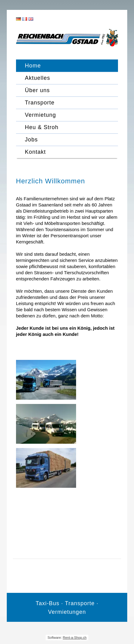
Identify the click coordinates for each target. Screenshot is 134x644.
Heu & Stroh (42, 127)
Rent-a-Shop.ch (75, 638)
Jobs (31, 140)
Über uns (37, 90)
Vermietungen (67, 612)
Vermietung (41, 115)
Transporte (40, 103)
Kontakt (35, 152)
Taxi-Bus (48, 603)
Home (33, 66)
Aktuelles (38, 78)
